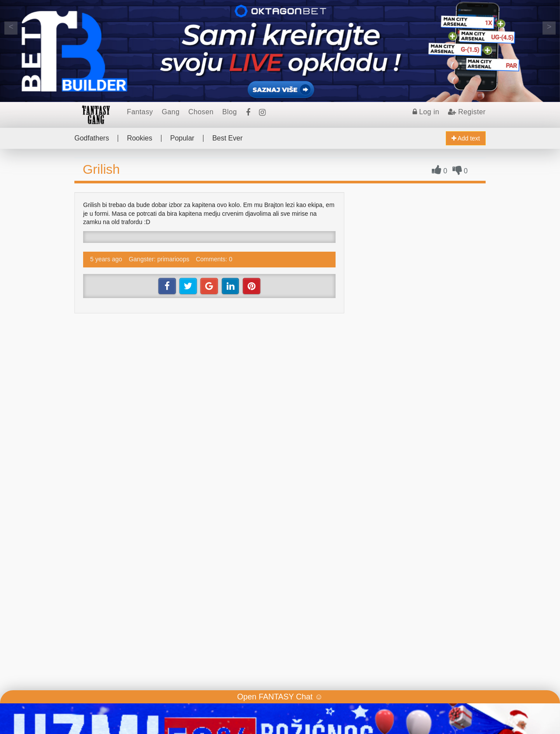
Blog (230, 112)
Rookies (140, 138)
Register (467, 112)
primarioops (173, 259)
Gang (171, 112)
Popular (182, 138)
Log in (426, 112)
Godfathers (92, 138)
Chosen (201, 112)
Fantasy (140, 112)
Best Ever (227, 138)
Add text (466, 138)
